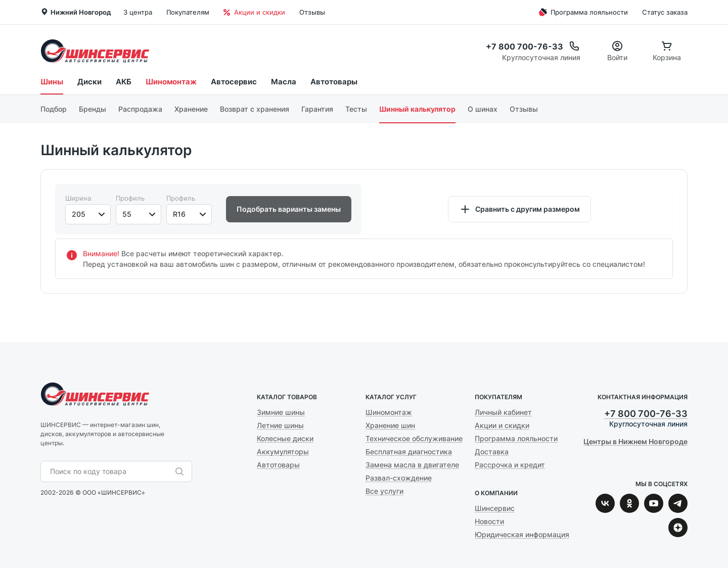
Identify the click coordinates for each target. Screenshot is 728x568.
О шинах (483, 109)
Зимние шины (281, 412)
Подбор (54, 109)
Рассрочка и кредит (510, 465)
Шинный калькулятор (417, 109)
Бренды (93, 109)
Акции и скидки (254, 12)
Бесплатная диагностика (409, 452)
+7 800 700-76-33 (646, 414)
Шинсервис (95, 51)
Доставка (492, 452)
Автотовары (334, 82)
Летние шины (280, 425)
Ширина (78, 198)
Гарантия (317, 109)
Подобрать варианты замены (289, 209)
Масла (284, 82)
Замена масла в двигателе (412, 465)
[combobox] (111, 471)
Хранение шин (390, 425)
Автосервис (234, 82)
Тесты (356, 109)
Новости (489, 521)
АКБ (124, 82)
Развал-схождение (399, 478)
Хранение (191, 109)
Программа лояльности (582, 12)
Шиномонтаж (171, 82)
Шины (52, 82)
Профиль (130, 198)
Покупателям (188, 12)
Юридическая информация (522, 534)
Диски (89, 82)
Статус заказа (665, 12)
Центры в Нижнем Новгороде (635, 441)
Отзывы (312, 12)
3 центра (138, 12)
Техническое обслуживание (414, 438)
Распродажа (140, 109)
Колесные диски (285, 438)
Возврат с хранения (255, 109)
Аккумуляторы (283, 452)
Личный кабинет (503, 412)
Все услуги (384, 491)
